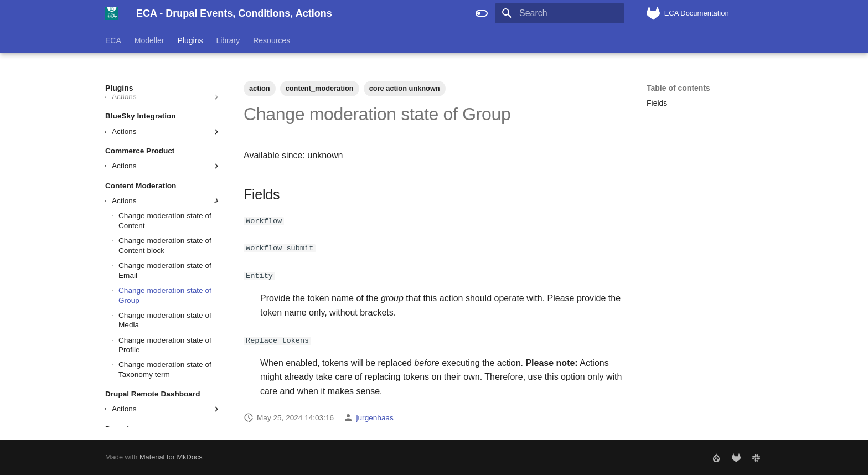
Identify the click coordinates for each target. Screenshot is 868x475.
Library (228, 40)
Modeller (149, 40)
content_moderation (320, 88)
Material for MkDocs (171, 457)
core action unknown (405, 88)
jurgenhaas (375, 417)
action (260, 88)
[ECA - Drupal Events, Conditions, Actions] (112, 13)
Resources (272, 40)
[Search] (560, 13)
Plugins (190, 40)
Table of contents (678, 88)
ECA (113, 40)
